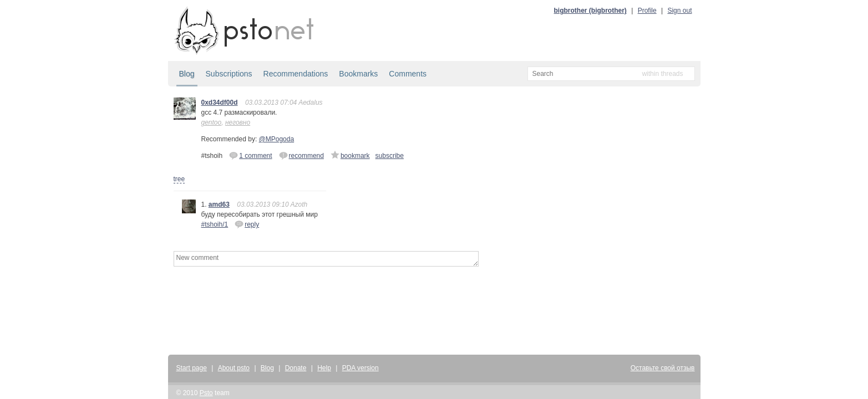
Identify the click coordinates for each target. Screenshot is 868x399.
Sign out (679, 11)
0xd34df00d (220, 103)
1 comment (250, 155)
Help (324, 368)
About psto (234, 368)
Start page (192, 368)
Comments (408, 74)
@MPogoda (277, 139)
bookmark (350, 155)
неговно (238, 122)
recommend (301, 155)
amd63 (219, 204)
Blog (187, 74)
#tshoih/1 (215, 224)
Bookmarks (358, 74)
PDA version (361, 368)
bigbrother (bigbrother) (590, 11)
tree (179, 179)
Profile (647, 11)
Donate (296, 368)
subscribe (390, 156)
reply (247, 224)
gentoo (212, 122)
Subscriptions (229, 74)
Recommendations (296, 74)
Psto (206, 393)
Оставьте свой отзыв (663, 368)
